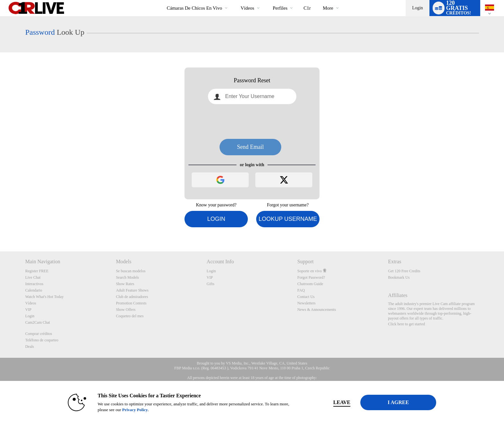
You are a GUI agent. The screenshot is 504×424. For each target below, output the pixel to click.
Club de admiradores (132, 297)
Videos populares (235, 0)
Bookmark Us (399, 277)
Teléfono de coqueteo (42, 340)
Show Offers (126, 310)
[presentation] (252, 122)
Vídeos (247, 8)
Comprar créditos (39, 334)
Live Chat (33, 277)
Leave (342, 402)
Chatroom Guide (310, 284)
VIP (28, 310)
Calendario (34, 290)
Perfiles (280, 8)
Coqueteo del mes (130, 316)
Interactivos (34, 284)
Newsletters (306, 303)
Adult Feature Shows (132, 290)
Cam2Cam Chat (37, 322)
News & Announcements (317, 310)
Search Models (128, 277)
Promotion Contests (131, 303)
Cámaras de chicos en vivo (194, 8)
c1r (307, 8)
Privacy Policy (135, 410)
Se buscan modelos (131, 271)
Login (417, 8)
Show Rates (125, 284)
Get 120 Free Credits (404, 271)
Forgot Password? (311, 277)
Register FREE (37, 271)
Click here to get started (406, 324)
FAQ (301, 290)
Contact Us (306, 297)
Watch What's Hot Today (44, 297)
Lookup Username (288, 219)
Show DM (0, 227)
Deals (29, 347)
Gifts (211, 284)
